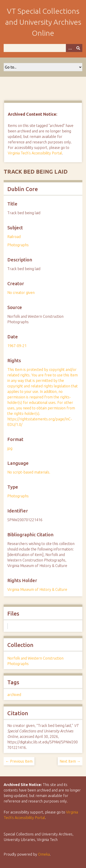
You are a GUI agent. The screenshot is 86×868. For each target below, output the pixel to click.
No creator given (21, 293)
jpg (10, 448)
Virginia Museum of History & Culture (37, 589)
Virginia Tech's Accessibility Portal (35, 153)
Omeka (44, 854)
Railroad (14, 237)
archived (14, 695)
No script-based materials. (29, 472)
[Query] (43, 48)
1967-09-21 (17, 346)
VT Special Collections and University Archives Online (43, 22)
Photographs (18, 245)
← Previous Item (19, 761)
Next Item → (70, 761)
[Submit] (78, 48)
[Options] (70, 48)
